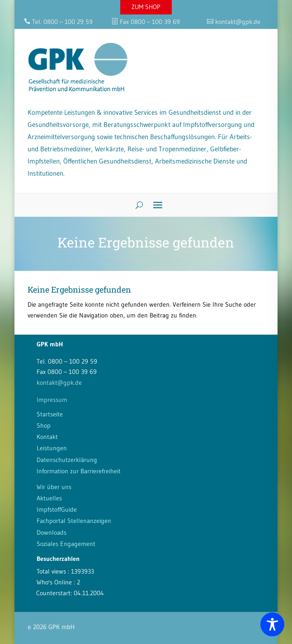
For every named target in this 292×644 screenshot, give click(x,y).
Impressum (52, 400)
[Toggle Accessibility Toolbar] (272, 624)
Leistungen (52, 448)
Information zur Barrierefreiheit (79, 471)
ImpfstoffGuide (57, 509)
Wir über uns (54, 487)
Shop (44, 425)
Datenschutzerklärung (67, 460)
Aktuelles (49, 498)
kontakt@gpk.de (59, 383)
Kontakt (47, 437)
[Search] (136, 205)
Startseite (50, 414)
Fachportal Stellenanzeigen (74, 521)
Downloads (52, 532)
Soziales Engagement (66, 544)
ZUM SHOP (146, 7)
